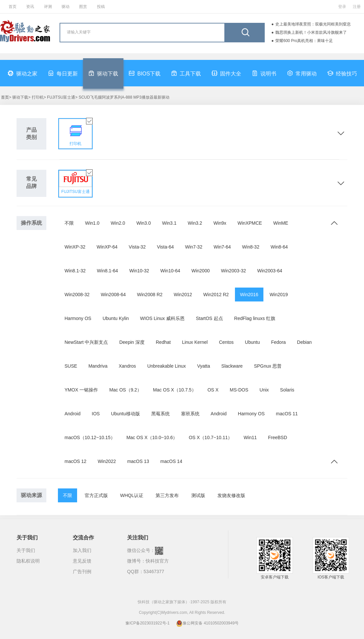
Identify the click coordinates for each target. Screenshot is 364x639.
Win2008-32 (77, 295)
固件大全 (226, 73)
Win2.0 (118, 223)
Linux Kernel (195, 342)
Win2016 (249, 295)
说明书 (264, 73)
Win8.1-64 (108, 271)
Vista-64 (165, 247)
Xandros (127, 366)
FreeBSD (278, 437)
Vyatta (204, 366)
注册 (357, 7)
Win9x (220, 223)
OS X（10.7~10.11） (210, 437)
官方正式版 (96, 495)
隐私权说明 (28, 561)
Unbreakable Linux (167, 366)
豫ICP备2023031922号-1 (147, 623)
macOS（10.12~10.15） (90, 437)
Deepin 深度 (132, 342)
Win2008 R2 (150, 295)
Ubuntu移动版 (125, 414)
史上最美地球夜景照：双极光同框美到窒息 (313, 24)
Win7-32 (194, 247)
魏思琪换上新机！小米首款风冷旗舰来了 (311, 32)
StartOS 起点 (209, 318)
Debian (304, 342)
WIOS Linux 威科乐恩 (162, 318)
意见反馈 (82, 561)
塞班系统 (190, 414)
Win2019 (279, 295)
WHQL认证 (132, 495)
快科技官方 (157, 561)
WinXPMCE (250, 223)
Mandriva (98, 366)
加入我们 (82, 550)
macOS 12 (75, 461)
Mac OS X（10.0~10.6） (152, 437)
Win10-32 (139, 271)
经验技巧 (342, 73)
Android (72, 414)
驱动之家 (23, 73)
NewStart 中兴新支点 (86, 342)
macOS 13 (138, 461)
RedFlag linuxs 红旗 (255, 318)
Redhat (163, 342)
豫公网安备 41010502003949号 (207, 623)
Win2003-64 (270, 271)
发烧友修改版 (231, 495)
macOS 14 (171, 461)
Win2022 (107, 461)
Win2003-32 (234, 271)
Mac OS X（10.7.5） (175, 390)
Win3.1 (169, 223)
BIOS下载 (145, 73)
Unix (264, 390)
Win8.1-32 (75, 271)
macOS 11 (287, 414)
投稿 (101, 7)
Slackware (232, 366)
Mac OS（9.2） (125, 390)
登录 (342, 7)
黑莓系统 (160, 414)
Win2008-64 (114, 295)
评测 (48, 7)
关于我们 (26, 550)
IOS (96, 414)
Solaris (287, 390)
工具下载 (186, 73)
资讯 (30, 7)
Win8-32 (251, 247)
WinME (281, 223)
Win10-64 (170, 271)
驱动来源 (31, 495)
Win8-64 (279, 247)
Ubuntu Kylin (116, 318)
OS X (213, 390)
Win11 (250, 437)
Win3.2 (195, 223)
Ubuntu (252, 342)
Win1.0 (92, 223)
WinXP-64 (107, 247)
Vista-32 (137, 247)
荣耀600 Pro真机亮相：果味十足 (304, 41)
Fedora (278, 342)
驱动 (66, 7)
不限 (69, 223)
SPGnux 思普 (268, 366)
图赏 (83, 7)
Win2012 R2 (216, 295)
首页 (13, 7)
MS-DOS (239, 390)
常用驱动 (302, 73)
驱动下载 (103, 73)
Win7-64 (222, 247)
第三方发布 (167, 495)
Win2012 (183, 295)
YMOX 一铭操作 (81, 390)
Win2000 (200, 271)
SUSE (71, 366)
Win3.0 (144, 223)
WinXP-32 (75, 247)
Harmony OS (78, 318)
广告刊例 (82, 571)
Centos (226, 342)
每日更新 (63, 73)
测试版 (198, 495)
